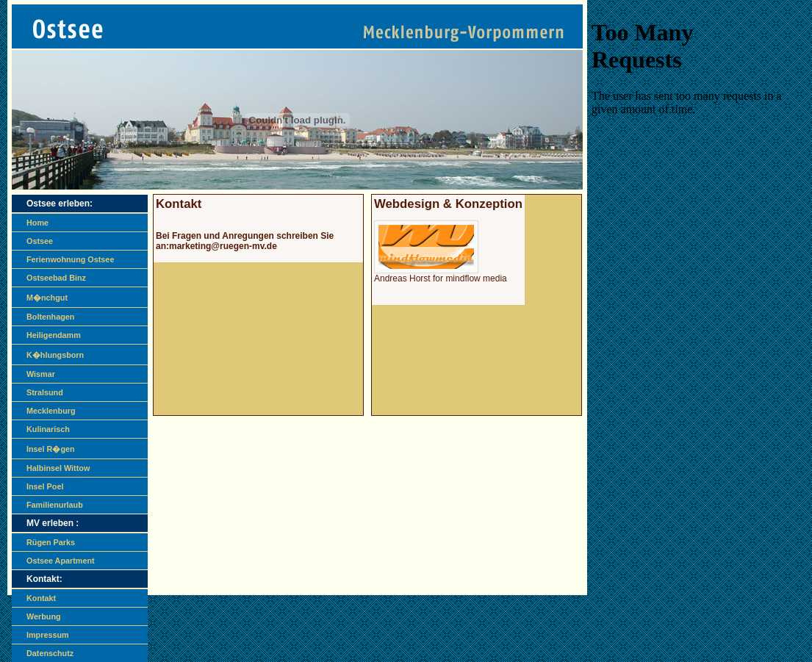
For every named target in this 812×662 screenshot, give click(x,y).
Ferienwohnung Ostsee (70, 259)
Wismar (41, 374)
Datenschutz (50, 653)
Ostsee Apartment (61, 561)
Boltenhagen (50, 317)
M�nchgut (47, 298)
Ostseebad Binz (56, 278)
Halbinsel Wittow (58, 468)
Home (37, 223)
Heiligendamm (54, 335)
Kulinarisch (48, 429)
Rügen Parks (51, 542)
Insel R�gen (51, 449)
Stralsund (45, 392)
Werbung (44, 616)
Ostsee (40, 241)
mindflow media (476, 278)
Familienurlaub (55, 505)
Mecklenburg (51, 411)
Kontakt (41, 598)
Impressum (48, 635)
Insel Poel (45, 486)
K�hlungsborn (55, 355)
